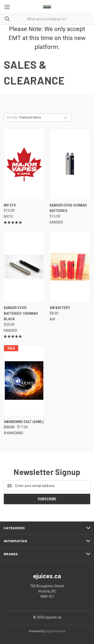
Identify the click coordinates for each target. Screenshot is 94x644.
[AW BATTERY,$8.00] (70, 267)
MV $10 (10, 205)
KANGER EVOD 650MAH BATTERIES (68, 208)
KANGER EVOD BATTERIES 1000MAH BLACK (21, 313)
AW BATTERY (60, 308)
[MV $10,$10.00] (24, 164)
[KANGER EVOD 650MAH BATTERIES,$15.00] (70, 164)
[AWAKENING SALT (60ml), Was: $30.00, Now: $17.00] (24, 381)
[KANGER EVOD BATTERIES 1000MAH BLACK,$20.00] (24, 267)
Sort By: (12, 117)
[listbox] (44, 117)
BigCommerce (55, 631)
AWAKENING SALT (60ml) (24, 422)
